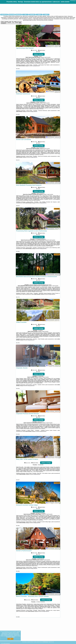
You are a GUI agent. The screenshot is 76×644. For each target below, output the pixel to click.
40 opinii (50, 240)
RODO (13, 637)
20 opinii (43, 377)
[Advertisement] (38, 630)
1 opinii (48, 195)
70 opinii (43, 332)
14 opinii (47, 423)
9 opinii (45, 58)
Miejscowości (18, 15)
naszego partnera (36, 66)
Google (19, 632)
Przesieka (57, 26)
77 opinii (45, 560)
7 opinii (53, 286)
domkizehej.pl (73, 1)
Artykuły (46, 15)
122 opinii (47, 514)
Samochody (32, 15)
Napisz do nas (51, 642)
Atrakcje (39, 15)
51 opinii (44, 149)
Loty (25, 15)
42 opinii (44, 103)
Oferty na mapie (12, 15)
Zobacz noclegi (39, 54)
